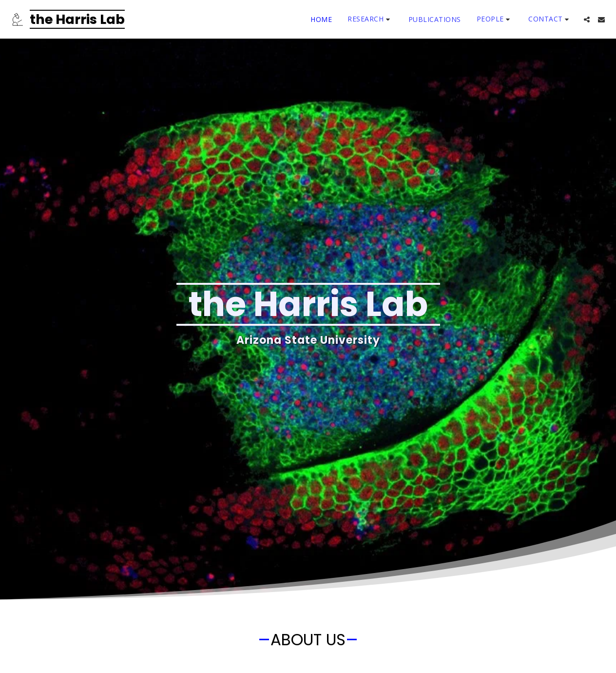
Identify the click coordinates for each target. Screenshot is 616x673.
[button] (370, 19)
